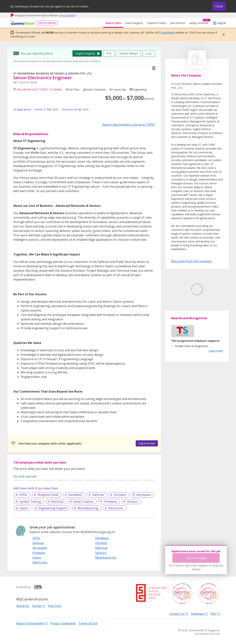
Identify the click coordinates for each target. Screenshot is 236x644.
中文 (109, 53)
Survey (39, 606)
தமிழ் (149, 53)
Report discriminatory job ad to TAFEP (129, 125)
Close (219, 6)
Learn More (181, 317)
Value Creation (83, 502)
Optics (24, 508)
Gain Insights (134, 23)
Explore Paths (157, 23)
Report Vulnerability (32, 623)
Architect (120, 495)
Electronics (116, 508)
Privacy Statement (63, 623)
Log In (222, 23)
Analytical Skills (48, 495)
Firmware (110, 502)
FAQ (215, 614)
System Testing (30, 502)
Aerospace (144, 495)
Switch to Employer (47, 23)
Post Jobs (55, 606)
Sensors (132, 502)
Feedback (199, 614)
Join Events (178, 23)
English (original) (85, 53)
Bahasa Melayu (129, 53)
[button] (222, 34)
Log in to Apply (196, 558)
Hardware (75, 495)
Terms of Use (88, 623)
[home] (22, 23)
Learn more (216, 368)
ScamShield (167, 33)
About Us (23, 606)
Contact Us (179, 614)
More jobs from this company (192, 261)
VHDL (24, 495)
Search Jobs (113, 23)
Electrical (57, 502)
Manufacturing (88, 508)
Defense (98, 495)
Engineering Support (53, 508)
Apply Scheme (200, 23)
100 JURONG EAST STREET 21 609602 (39, 89)
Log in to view (147, 443)
